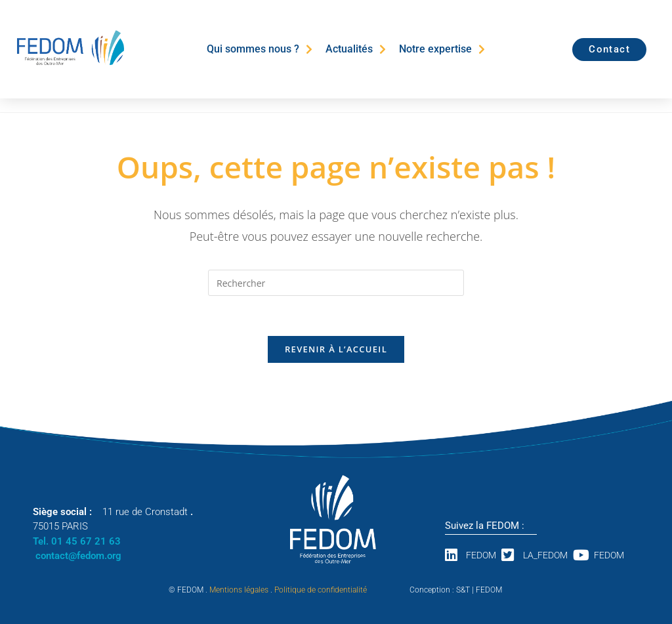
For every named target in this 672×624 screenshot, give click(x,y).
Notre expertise (442, 49)
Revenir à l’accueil (336, 349)
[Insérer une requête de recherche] (336, 283)
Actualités (356, 49)
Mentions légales (239, 590)
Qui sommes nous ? (260, 49)
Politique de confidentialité (321, 590)
